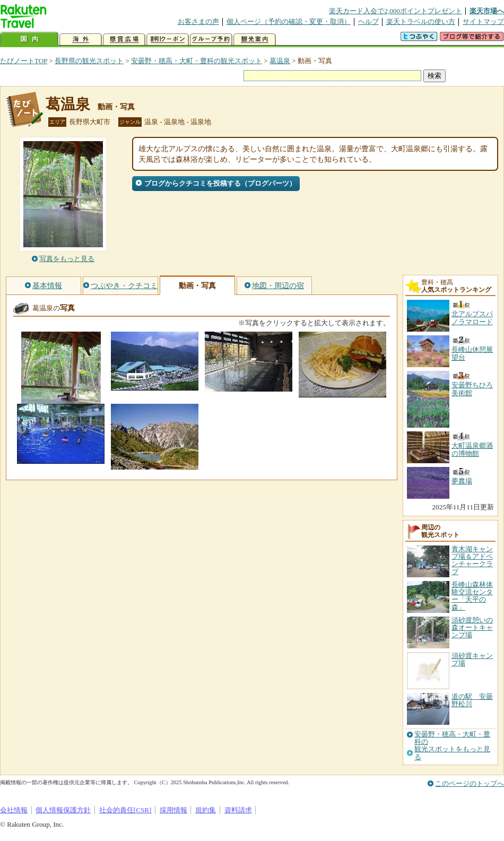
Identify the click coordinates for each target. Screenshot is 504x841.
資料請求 (238, 810)
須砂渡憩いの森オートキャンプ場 (472, 628)
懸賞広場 (124, 40)
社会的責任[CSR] (125, 810)
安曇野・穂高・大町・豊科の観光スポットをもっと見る (452, 746)
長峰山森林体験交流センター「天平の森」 (472, 596)
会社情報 (14, 810)
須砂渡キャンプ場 (472, 659)
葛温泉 (280, 61)
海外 (81, 40)
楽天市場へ (487, 11)
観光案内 (255, 40)
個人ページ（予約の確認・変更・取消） (289, 21)
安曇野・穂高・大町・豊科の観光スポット (197, 61)
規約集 (206, 810)
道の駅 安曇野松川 (472, 700)
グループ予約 (211, 40)
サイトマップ (483, 21)
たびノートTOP (24, 61)
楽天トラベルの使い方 (421, 21)
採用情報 (173, 810)
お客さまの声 (198, 21)
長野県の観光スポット (89, 61)
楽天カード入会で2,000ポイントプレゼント (396, 11)
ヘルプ (368, 21)
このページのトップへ (470, 783)
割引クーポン (168, 40)
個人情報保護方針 (63, 810)
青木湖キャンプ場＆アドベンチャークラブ (472, 560)
